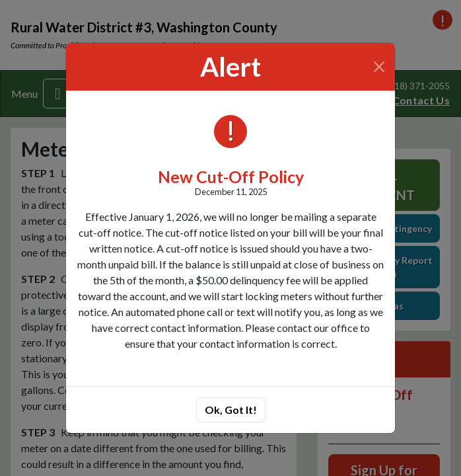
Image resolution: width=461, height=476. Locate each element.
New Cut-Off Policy (231, 177)
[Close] (379, 67)
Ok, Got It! (231, 410)
